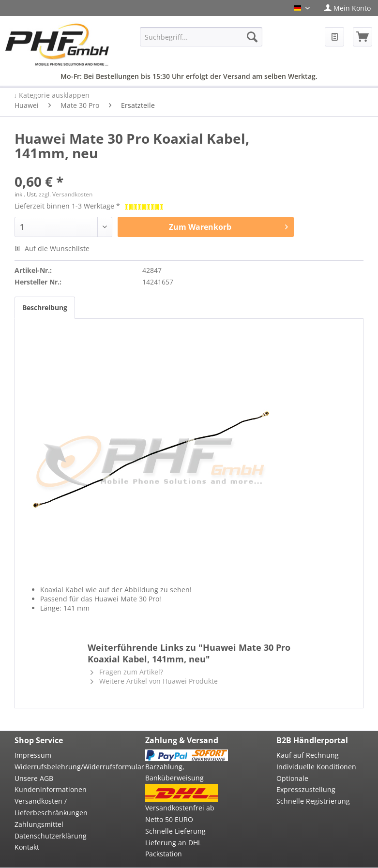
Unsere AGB (34, 778)
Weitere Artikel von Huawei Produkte (154, 681)
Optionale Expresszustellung (306, 784)
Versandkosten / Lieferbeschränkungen (51, 807)
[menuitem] (348, 8)
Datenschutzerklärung (51, 836)
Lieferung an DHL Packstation (173, 848)
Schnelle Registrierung (313, 801)
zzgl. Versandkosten (66, 194)
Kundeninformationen (51, 789)
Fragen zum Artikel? (127, 672)
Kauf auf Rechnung (308, 755)
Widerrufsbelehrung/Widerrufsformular (56, 767)
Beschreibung (45, 307)
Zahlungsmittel (39, 824)
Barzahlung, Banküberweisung (174, 772)
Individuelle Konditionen (316, 767)
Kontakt (27, 847)
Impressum (33, 755)
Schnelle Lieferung (175, 831)
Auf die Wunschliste (52, 248)
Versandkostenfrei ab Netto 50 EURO (180, 814)
